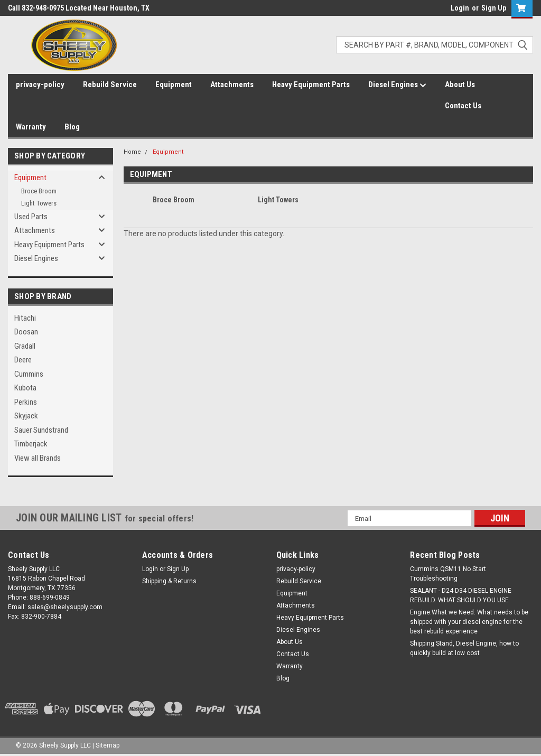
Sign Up (494, 8)
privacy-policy (40, 85)
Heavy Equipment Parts (311, 85)
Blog (72, 127)
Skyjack (26, 416)
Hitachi (25, 318)
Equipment (174, 85)
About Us (460, 85)
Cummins (29, 374)
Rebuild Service (110, 85)
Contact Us (463, 106)
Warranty (31, 127)
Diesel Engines (397, 85)
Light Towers (39, 203)
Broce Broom (39, 191)
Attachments (232, 85)
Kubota (25, 388)
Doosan (26, 332)
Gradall (25, 346)
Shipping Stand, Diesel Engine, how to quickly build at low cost (464, 648)
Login (460, 8)
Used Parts (31, 217)
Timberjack (31, 444)
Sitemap (108, 745)
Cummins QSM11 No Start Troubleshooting (448, 574)
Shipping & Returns (169, 581)
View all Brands (38, 458)
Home (132, 152)
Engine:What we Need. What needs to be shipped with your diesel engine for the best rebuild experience (469, 622)
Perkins (26, 402)
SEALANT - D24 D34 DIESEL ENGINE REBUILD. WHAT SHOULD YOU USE (461, 595)
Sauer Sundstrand (41, 430)
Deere (23, 360)
